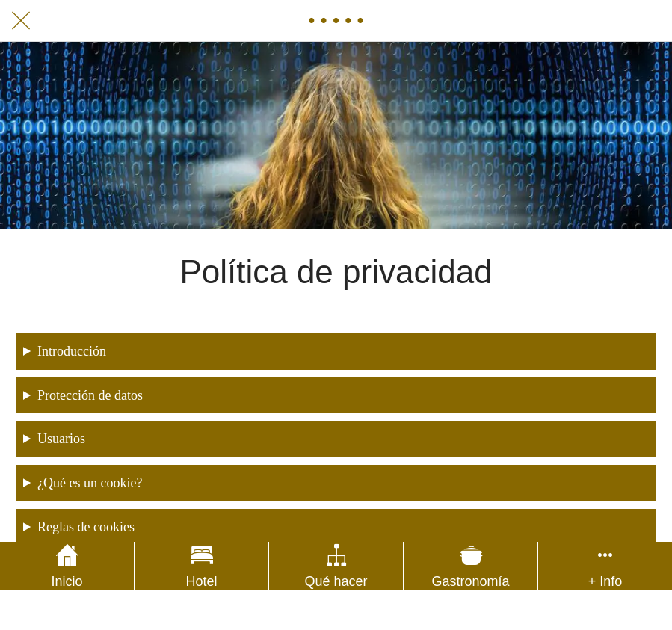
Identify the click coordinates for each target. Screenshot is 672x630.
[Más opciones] (605, 566)
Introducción (72, 351)
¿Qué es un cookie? (90, 483)
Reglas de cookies (86, 527)
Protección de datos (90, 395)
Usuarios (61, 439)
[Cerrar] (21, 21)
